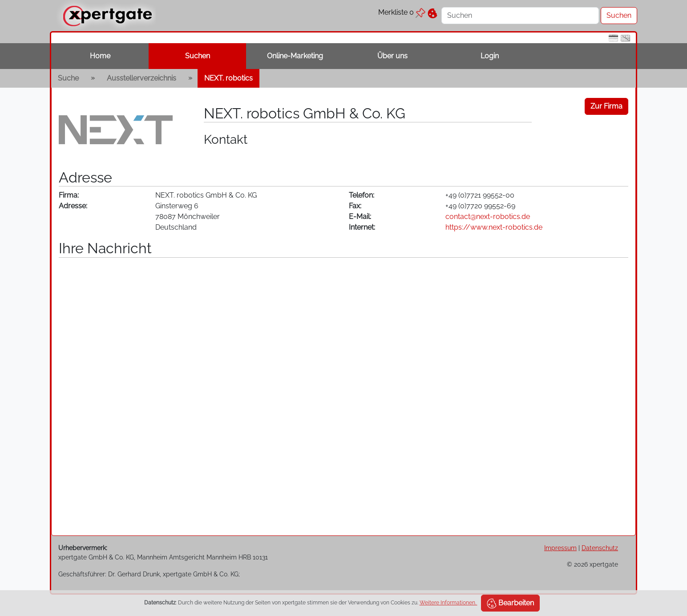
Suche (68, 78)
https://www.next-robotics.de (494, 227)
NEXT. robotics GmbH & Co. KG (305, 113)
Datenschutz (600, 548)
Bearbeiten (510, 604)
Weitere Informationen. (449, 603)
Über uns (392, 56)
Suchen (198, 56)
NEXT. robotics (228, 78)
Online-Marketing (295, 56)
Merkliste (402, 12)
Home (100, 56)
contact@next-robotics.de (488, 217)
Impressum (560, 548)
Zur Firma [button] (606, 106)
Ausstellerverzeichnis (141, 78)
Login (490, 56)
